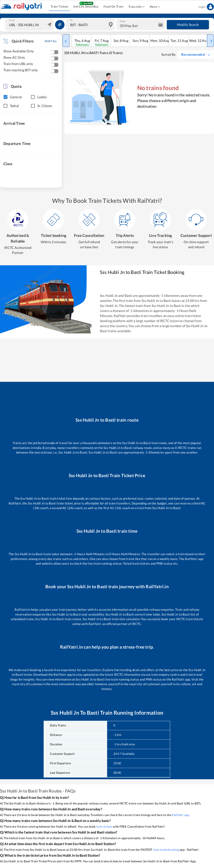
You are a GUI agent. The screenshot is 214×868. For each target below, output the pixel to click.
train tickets (104, 826)
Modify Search (188, 25)
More (155, 7)
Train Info (137, 7)
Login (206, 7)
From (12, 20)
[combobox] (30, 25)
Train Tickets (59, 7)
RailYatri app (180, 815)
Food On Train (113, 7)
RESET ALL (51, 41)
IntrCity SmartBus (86, 7)
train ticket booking (166, 850)
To (71, 20)
